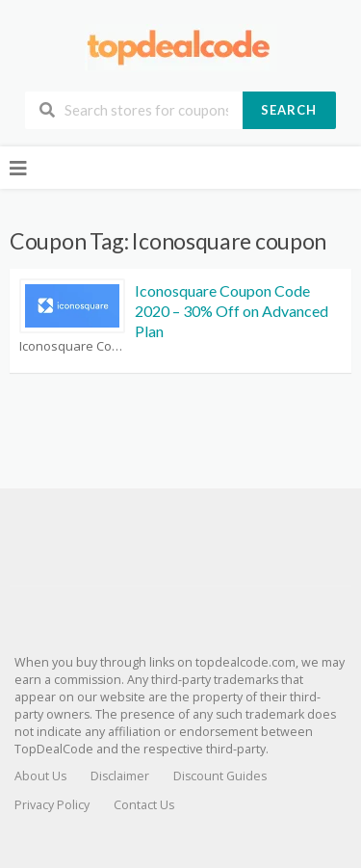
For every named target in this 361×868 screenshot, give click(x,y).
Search (289, 110)
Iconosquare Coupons (72, 346)
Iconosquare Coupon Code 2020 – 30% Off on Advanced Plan (232, 311)
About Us (40, 776)
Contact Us (144, 805)
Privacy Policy (52, 805)
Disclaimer (120, 776)
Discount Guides (220, 776)
